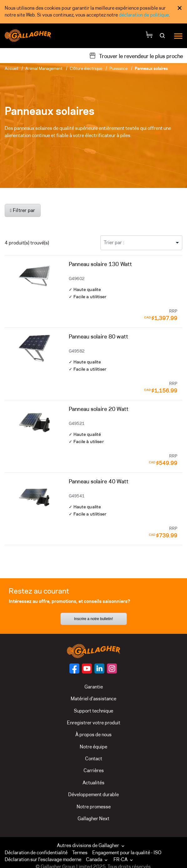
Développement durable (93, 794)
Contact (94, 759)
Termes (80, 853)
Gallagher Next (93, 819)
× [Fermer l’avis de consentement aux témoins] (180, 8)
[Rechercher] (163, 38)
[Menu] (178, 36)
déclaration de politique (144, 15)
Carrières (94, 770)
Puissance (119, 68)
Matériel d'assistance (93, 699)
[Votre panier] (149, 36)
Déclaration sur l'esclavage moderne (43, 859)
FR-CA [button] (124, 859)
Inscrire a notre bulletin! (94, 619)
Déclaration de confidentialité (36, 853)
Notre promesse (94, 807)
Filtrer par (23, 210)
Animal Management (44, 68)
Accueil (11, 68)
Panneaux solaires (151, 68)
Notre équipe (93, 747)
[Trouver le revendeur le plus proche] (136, 56)
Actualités (93, 783)
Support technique (93, 711)
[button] (98, 860)
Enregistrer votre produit (94, 723)
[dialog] (93, 12)
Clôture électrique (86, 68)
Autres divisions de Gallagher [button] (91, 845)
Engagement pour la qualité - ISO (127, 853)
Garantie (94, 687)
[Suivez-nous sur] (74, 668)
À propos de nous (93, 735)
